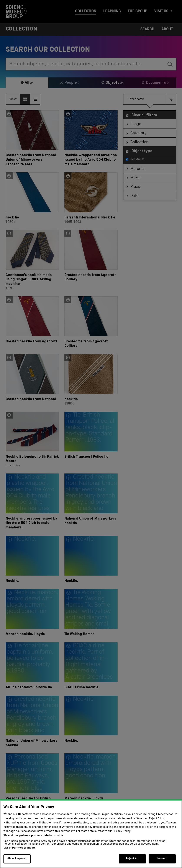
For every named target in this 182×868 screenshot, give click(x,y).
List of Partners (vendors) (20, 854)
